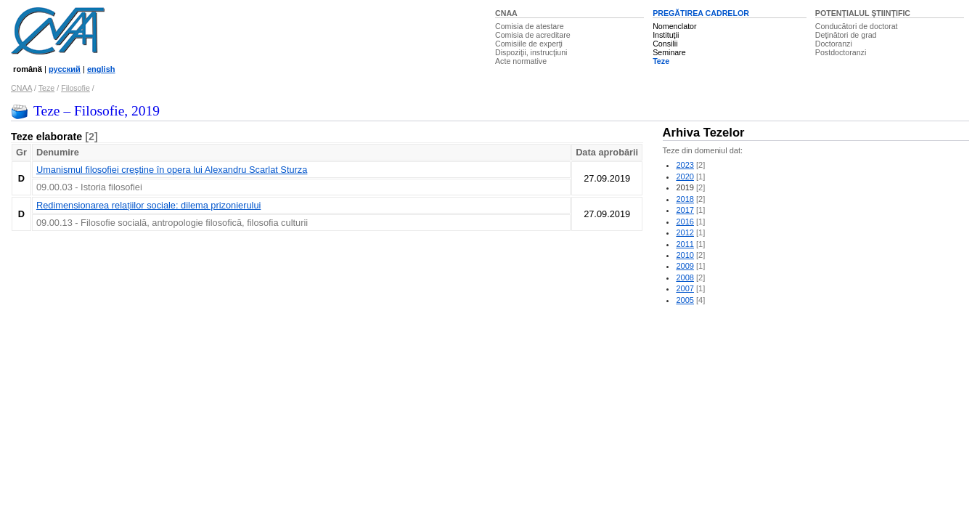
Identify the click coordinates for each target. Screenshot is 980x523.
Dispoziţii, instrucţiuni (531, 52)
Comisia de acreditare (533, 35)
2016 (685, 222)
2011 (685, 244)
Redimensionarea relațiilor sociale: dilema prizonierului (148, 205)
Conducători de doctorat (857, 26)
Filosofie (75, 88)
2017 (685, 210)
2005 (685, 300)
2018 (685, 199)
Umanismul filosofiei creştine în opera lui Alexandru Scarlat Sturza (172, 170)
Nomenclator (674, 26)
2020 (685, 177)
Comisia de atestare (530, 26)
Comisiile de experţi (529, 44)
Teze (661, 61)
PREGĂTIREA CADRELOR (701, 13)
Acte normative (521, 61)
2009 (685, 266)
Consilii (665, 44)
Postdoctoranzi (841, 52)
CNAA (506, 13)
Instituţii (666, 35)
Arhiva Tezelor (704, 133)
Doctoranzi (834, 44)
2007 (685, 288)
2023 (685, 165)
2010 (685, 255)
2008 (685, 277)
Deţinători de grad (846, 35)
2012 (685, 232)
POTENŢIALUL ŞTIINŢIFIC (863, 13)
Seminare (669, 52)
